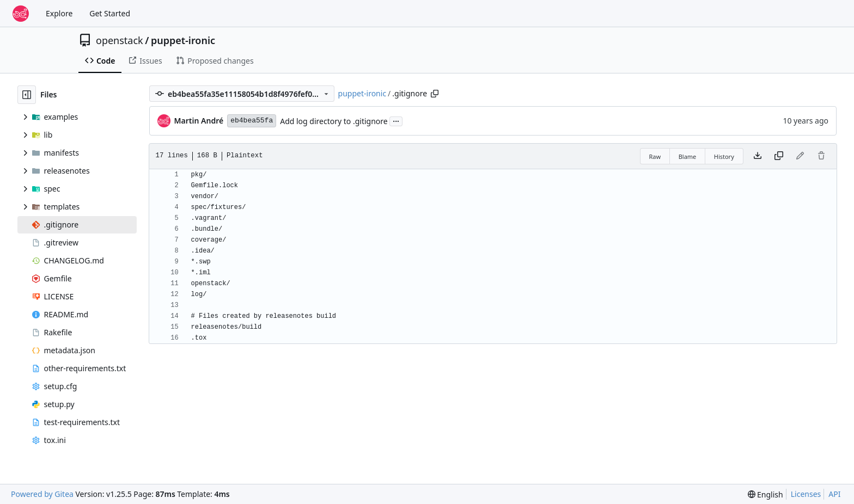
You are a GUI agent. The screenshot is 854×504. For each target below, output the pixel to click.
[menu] (765, 494)
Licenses (806, 494)
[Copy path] (435, 94)
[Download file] (758, 156)
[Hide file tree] (27, 95)
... (396, 120)
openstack (120, 40)
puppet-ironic (183, 40)
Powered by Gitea (42, 494)
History (724, 156)
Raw (655, 156)
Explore (59, 13)
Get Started (110, 13)
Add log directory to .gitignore (334, 121)
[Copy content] (779, 156)
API (834, 494)
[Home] (21, 14)
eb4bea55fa (252, 121)
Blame (688, 156)
